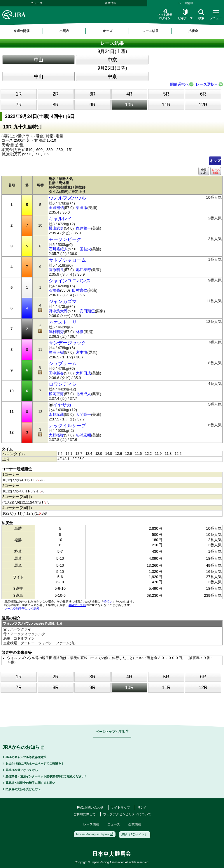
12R (203, 105)
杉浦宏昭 (83, 435)
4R (129, 94)
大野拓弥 (56, 435)
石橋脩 (54, 290)
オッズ (215, 161)
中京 (112, 60)
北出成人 (83, 394)
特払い (108, 602)
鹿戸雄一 (83, 228)
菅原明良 (56, 270)
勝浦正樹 (56, 352)
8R (55, 105)
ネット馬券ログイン (165, 14)
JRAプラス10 (77, 605)
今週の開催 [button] (21, 31)
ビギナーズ (185, 15)
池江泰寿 (83, 270)
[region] (112, 31)
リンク (142, 807)
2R (55, 94)
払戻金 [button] (193, 31)
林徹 (80, 332)
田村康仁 (80, 290)
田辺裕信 (56, 208)
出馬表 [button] (64, 31)
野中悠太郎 (58, 311)
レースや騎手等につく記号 (22, 609)
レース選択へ (207, 84)
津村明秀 (56, 332)
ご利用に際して (84, 814)
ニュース (37, 3)
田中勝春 (56, 373)
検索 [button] (201, 15)
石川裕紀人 (58, 249)
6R (203, 94)
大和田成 (83, 373)
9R (92, 105)
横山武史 (56, 228)
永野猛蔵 (56, 414)
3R (92, 94)
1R (19, 94)
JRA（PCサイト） (135, 834)
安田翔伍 (87, 311)
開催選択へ (180, 84)
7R (19, 105)
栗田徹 (82, 208)
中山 (38, 60)
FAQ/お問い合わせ (90, 807)
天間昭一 (83, 414)
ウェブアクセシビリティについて (127, 814)
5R (166, 94)
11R (166, 105)
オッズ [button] (107, 31)
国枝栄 (85, 249)
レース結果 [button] (150, 31)
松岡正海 (56, 394)
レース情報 (91, 824)
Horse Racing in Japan (94, 834)
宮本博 (82, 352)
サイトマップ (120, 807)
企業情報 (111, 3)
